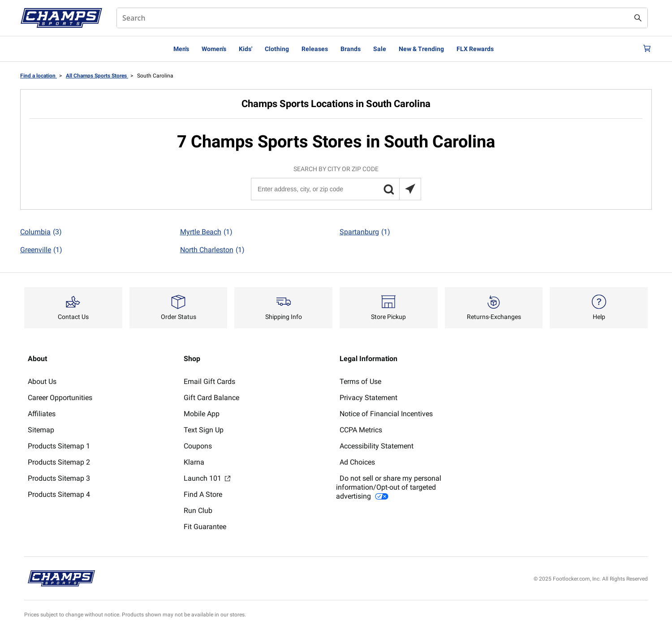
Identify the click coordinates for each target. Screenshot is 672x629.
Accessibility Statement (377, 446)
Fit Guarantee (205, 527)
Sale (380, 49)
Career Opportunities (60, 398)
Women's (214, 49)
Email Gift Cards (209, 381)
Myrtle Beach (206, 232)
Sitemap (41, 430)
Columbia (41, 232)
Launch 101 (207, 478)
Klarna (194, 462)
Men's (181, 49)
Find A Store (203, 494)
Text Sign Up (204, 430)
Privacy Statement (368, 398)
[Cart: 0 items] (644, 49)
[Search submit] (638, 18)
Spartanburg (365, 232)
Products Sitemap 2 (59, 462)
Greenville (41, 250)
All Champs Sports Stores (97, 76)
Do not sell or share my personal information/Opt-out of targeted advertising (389, 487)
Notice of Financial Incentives (386, 414)
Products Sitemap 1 (59, 446)
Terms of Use (360, 381)
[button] (388, 189)
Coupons (198, 446)
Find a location (39, 76)
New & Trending (421, 49)
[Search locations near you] (410, 189)
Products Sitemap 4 (59, 494)
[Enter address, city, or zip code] (336, 189)
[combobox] (382, 18)
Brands (351, 49)
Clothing (277, 49)
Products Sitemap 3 (59, 478)
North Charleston (212, 250)
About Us (42, 381)
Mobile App (202, 414)
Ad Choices (357, 462)
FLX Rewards (475, 49)
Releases (315, 49)
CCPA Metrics (361, 430)
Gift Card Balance (211, 398)
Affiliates (42, 414)
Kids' (246, 49)
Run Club (198, 511)
